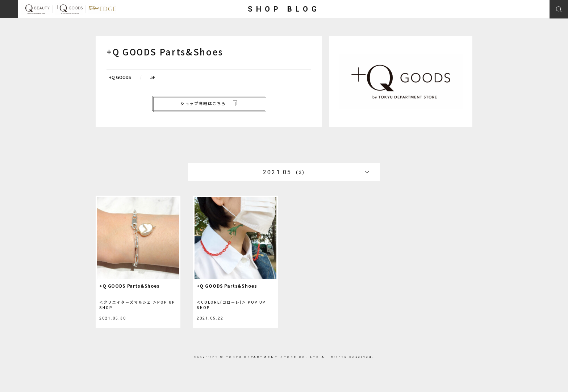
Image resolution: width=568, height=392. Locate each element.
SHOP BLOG (284, 9)
